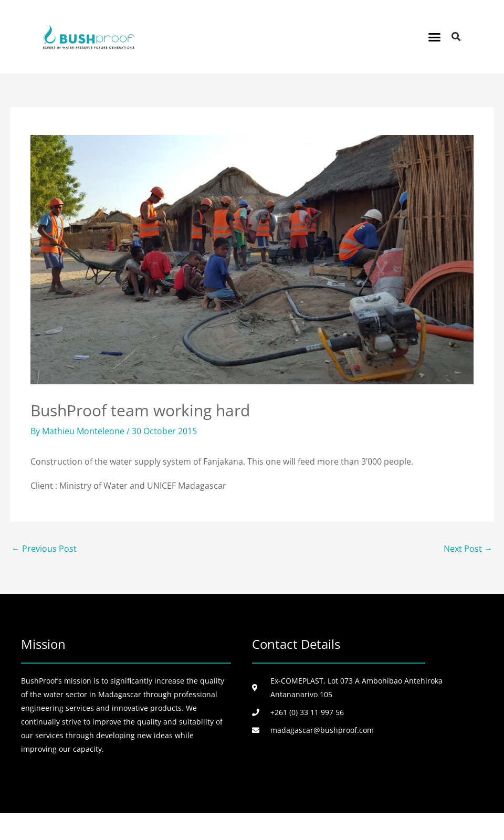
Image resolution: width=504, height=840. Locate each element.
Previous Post (44, 549)
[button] (435, 37)
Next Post (468, 549)
